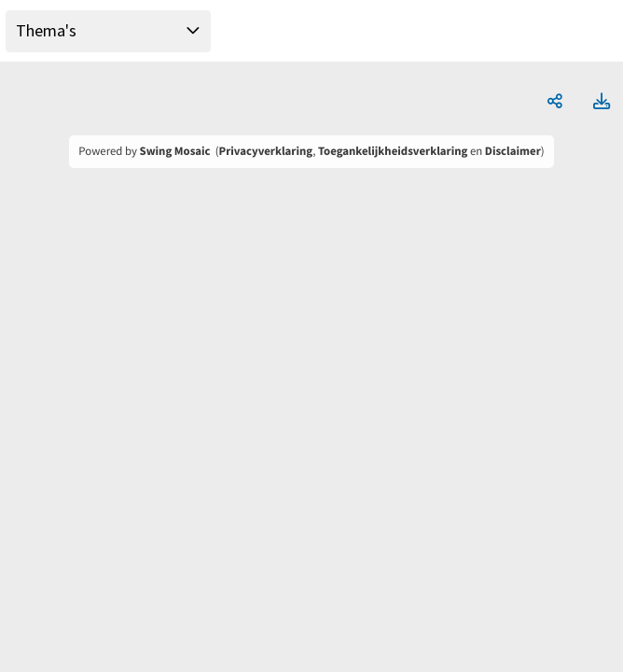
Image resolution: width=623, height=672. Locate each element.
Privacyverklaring (266, 151)
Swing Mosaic (175, 151)
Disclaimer (513, 151)
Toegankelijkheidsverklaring (393, 151)
